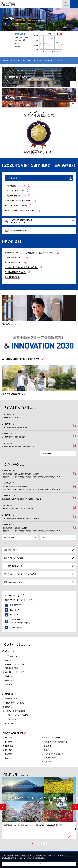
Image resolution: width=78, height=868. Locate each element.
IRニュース (14, 615)
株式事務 (9, 754)
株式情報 (9, 758)
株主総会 (9, 750)
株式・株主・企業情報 (13, 733)
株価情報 (9, 742)
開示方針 (9, 685)
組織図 (47, 750)
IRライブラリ (15, 610)
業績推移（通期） (12, 699)
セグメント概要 (11, 719)
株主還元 (9, 738)
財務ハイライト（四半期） (15, 703)
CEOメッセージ (11, 656)
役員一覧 (9, 680)
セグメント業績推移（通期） (15, 711)
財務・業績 (8, 694)
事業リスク (9, 676)
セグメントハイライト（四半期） (17, 715)
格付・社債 (9, 746)
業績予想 (9, 707)
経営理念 (9, 660)
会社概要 (48, 746)
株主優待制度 (15, 605)
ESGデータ (10, 724)
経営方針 (7, 651)
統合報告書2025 (17, 627)
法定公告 (48, 762)
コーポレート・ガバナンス (15, 672)
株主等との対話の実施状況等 (56, 742)
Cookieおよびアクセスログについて (23, 858)
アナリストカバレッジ (52, 738)
